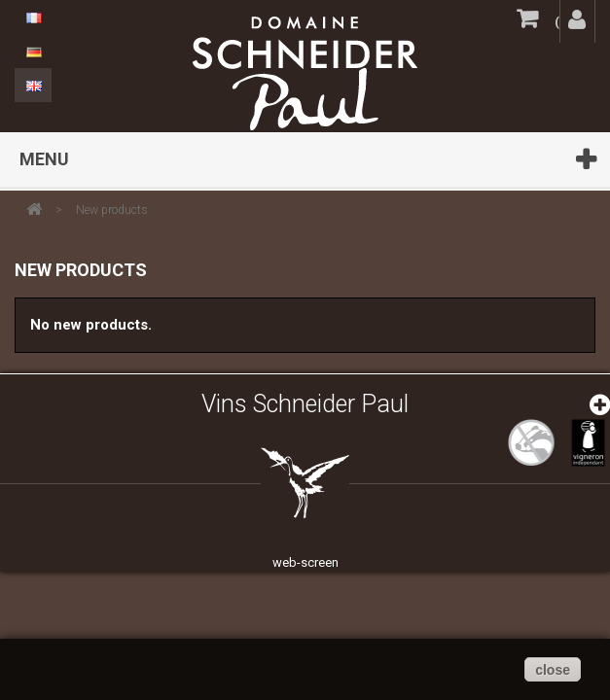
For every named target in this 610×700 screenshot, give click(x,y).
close (553, 670)
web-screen (305, 562)
